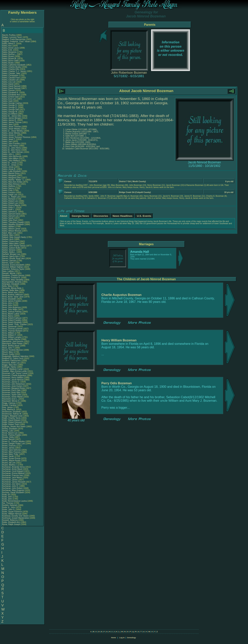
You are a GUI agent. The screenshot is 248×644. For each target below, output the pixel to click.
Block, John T (8, 348)
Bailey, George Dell (10, 110)
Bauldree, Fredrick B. (11, 278)
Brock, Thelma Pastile (12, 435)
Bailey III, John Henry (11, 150)
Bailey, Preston (9, 193)
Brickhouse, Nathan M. (12, 414)
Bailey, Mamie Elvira (11, 173)
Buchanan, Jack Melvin (12, 478)
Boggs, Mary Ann (9, 365)
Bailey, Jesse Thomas (12, 127)
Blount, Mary (8, 352)
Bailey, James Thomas (12, 122)
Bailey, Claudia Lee (10, 80)
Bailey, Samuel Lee (10, 216)
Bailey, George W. (10, 112)
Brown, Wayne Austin (11, 461)
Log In (122, 638)
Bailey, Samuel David (11, 214)
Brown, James (9, 448)
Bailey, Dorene (9, 90)
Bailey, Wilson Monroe (12, 231)
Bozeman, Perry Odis (11, 390)
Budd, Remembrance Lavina (14, 501)
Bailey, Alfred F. (9, 44)
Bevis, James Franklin (12, 301)
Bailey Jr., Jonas (9, 165)
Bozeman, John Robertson (14, 384)
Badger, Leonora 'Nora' (12, 37)
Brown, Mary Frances (11, 452)
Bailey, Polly (8, 190)
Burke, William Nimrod (12, 514)
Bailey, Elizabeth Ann (11, 95)
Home (113, 638)
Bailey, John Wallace (11, 161)
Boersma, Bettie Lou (11, 363)
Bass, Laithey (8, 271)
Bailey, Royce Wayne (11, 205)
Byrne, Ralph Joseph (11, 524)
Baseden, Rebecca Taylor (13, 269)
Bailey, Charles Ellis (11, 69)
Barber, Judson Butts (11, 248)
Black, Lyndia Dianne (11, 339)
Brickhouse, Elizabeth (12, 412)
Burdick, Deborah (10, 505)
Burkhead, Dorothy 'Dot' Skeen (15, 516)
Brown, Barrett (9, 439)
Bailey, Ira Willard (10, 114)
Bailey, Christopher (11, 76)
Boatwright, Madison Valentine (15, 356)
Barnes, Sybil (8, 263)
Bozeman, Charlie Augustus (14, 375)
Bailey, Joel (7, 141)
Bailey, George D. (10, 105)
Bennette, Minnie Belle (12, 288)
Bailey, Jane (8, 124)
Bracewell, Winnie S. (11, 401)
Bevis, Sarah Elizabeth (12, 322)
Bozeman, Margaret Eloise (14, 388)
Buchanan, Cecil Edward (13, 471)
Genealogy (132, 638)
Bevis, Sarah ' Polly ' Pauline (14, 324)
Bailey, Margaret (9, 176)
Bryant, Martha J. (9, 465)
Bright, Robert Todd (10, 424)
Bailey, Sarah (8, 218)
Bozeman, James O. (11, 382)
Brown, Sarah (8, 456)
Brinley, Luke (8, 431)
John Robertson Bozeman (129, 73)
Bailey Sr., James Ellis (12, 116)
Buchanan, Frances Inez (13, 475)
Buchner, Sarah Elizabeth (13, 492)
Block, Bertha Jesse (11, 346)
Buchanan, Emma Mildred (13, 473)
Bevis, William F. (9, 335)
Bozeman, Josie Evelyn (12, 386)
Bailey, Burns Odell (10, 61)
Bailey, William (9, 227)
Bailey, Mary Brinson (11, 184)
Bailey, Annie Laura (10, 48)
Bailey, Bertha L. (9, 54)
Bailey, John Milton (10, 158)
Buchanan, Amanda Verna (13, 467)
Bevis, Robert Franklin (12, 320)
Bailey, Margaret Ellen (12, 178)
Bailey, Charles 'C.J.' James (14, 71)
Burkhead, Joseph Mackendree (15, 518)
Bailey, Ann (7, 46)
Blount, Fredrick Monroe (12, 350)
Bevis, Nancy (8, 316)
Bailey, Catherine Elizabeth (14, 65)
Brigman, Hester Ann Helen (14, 427)
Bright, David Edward (11, 420)
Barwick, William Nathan (13, 267)
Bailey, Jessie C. (9, 135)
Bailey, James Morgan (12, 118)
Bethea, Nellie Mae (10, 290)
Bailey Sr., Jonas (10, 163)
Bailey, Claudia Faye (11, 78)
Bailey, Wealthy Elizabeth (13, 224)
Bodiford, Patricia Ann (11, 361)
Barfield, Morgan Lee (11, 254)
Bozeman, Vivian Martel (12, 397)
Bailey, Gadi (8, 101)
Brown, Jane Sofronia (11, 450)
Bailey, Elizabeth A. (10, 93)
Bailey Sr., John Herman (13, 152)
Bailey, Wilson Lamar (11, 229)
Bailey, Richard (9, 199)
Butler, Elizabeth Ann (11, 522)
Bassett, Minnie (9, 273)
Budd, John (7, 497)
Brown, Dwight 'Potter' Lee (13, 444)
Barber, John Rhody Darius (14, 246)
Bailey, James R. (9, 120)
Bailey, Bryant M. (9, 59)
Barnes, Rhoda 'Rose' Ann (13, 258)
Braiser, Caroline (10, 405)
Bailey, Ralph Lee (10, 195)
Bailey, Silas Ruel (10, 220)
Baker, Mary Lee (9, 233)
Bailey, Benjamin (10, 52)
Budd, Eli (6, 495)
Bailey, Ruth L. (8, 210)
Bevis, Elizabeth (9, 299)
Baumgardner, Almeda (12, 282)
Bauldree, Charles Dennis (13, 275)
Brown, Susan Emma (11, 458)
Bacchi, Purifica (9, 35)
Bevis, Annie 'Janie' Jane (13, 297)
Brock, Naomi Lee (10, 433)
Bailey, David (8, 84)
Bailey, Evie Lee (9, 99)
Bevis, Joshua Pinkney (12, 312)
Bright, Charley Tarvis (11, 418)
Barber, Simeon (9, 250)
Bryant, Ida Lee (9, 463)
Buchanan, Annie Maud (12, 469)
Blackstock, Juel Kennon (13, 341)
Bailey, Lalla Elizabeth (12, 171)
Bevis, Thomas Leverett (12, 329)
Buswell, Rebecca (10, 520)
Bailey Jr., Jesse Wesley (13, 131)
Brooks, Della (8, 437)
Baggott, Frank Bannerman (14, 39)
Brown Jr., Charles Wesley (13, 441)
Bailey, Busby (8, 63)
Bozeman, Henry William (13, 378)
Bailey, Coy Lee (9, 82)
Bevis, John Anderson (12, 307)
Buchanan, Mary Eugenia (13, 490)
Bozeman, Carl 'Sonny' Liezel (15, 373)
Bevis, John (7, 303)
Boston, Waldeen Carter (12, 369)
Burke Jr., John (9, 507)
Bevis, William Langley (12, 337)
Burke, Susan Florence (12, 512)
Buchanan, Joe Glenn (11, 484)
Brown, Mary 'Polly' (11, 454)
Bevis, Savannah (10, 327)
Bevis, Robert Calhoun (12, 318)
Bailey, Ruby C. (9, 207)
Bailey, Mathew (9, 186)
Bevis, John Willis (10, 310)
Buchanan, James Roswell (14, 482)
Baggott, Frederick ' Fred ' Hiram (16, 41)
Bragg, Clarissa (9, 403)
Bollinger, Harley (9, 367)
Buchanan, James (10, 480)
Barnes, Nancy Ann (10, 256)
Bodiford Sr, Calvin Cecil (13, 358)
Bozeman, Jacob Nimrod (13, 380)
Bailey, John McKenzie (12, 156)
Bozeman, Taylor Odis (12, 395)
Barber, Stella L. (9, 252)
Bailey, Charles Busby (12, 67)
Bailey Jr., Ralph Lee (11, 197)
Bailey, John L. (8, 154)
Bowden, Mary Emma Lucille (14, 371)
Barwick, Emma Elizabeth (13, 265)
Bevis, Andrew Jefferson (12, 295)
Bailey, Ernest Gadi (10, 97)
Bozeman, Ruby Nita (11, 392)
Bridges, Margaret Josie (12, 416)
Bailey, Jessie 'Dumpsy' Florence (16, 137)
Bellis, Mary (7, 286)
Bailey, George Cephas (12, 103)
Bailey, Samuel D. (10, 212)
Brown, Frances (9, 446)
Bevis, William (8, 333)
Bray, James (8, 407)
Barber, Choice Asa (10, 241)
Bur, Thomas (8, 503)
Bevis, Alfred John (10, 293)
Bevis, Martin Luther (11, 314)
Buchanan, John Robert (12, 488)
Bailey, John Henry (10, 146)
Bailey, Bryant (8, 56)
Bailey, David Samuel (11, 86)
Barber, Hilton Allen (10, 244)
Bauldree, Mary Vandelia (13, 280)
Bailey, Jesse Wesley (11, 129)
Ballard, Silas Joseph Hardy (14, 237)
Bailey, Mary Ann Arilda (12, 182)
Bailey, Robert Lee (10, 201)
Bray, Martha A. (9, 410)
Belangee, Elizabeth (11, 284)
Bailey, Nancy (8, 188)
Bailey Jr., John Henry (12, 148)
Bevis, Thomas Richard (12, 331)
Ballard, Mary (8, 235)
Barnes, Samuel (9, 261)
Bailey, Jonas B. (9, 169)
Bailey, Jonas (8, 167)
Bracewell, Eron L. (10, 399)
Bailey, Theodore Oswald (13, 222)
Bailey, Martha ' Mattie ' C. (13, 180)
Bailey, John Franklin (11, 144)
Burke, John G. (9, 509)
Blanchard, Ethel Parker (12, 344)
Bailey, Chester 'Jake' (11, 73)
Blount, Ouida (8, 354)
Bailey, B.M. (7, 50)
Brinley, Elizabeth (10, 429)
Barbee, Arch (8, 239)
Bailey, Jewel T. (9, 139)
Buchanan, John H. (10, 486)
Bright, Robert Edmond (12, 422)
